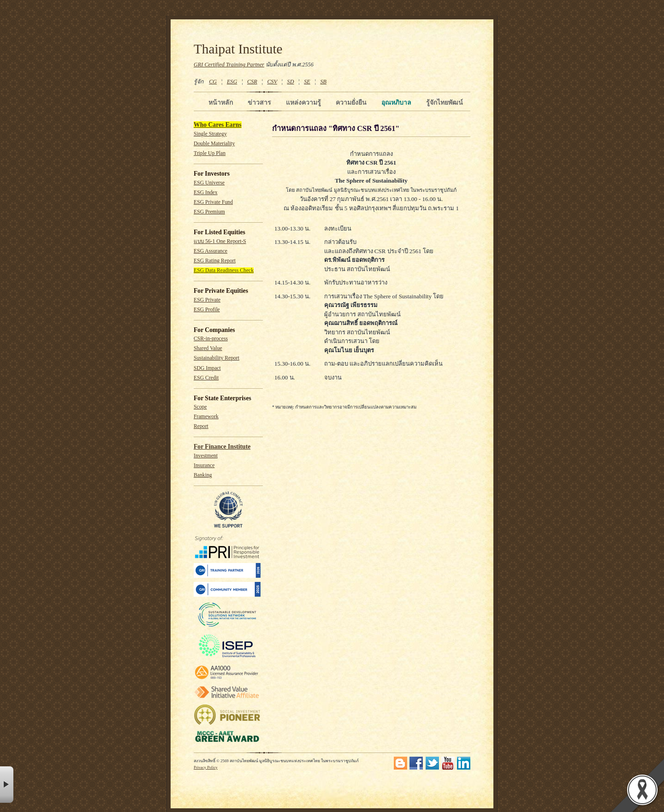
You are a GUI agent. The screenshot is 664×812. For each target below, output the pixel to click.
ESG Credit (206, 378)
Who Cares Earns (218, 125)
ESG (232, 82)
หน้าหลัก (221, 102)
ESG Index (206, 193)
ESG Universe (209, 183)
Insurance (204, 465)
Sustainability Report (216, 358)
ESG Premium (209, 212)
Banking (203, 475)
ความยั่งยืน (351, 102)
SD (291, 82)
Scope (200, 407)
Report (201, 426)
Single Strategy (210, 134)
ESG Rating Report (215, 261)
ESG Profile (207, 310)
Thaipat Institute (238, 49)
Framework (206, 417)
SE (307, 82)
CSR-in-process (211, 339)
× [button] (7, 785)
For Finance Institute (222, 447)
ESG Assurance (210, 251)
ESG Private (207, 300)
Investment (206, 456)
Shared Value (208, 348)
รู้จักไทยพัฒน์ (445, 102)
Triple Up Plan (210, 153)
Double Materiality (214, 144)
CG (213, 82)
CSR (252, 82)
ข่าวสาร (259, 102)
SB (324, 82)
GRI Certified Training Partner (229, 65)
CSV (272, 82)
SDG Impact (207, 368)
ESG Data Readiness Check (224, 270)
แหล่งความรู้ (303, 102)
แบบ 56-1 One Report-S (220, 241)
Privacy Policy (206, 767)
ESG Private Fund (213, 202)
